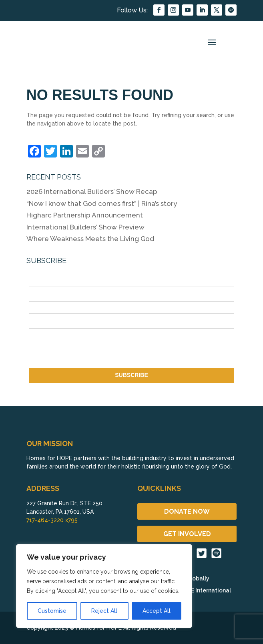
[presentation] (90, 350)
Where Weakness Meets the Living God (90, 239)
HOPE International (205, 591)
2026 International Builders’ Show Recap (92, 191)
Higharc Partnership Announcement (85, 215)
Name (36, 282)
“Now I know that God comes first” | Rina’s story (102, 203)
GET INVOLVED (187, 534)
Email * (38, 309)
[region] (104, 586)
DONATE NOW (187, 511)
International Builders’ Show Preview (85, 227)
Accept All (157, 611)
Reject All (104, 611)
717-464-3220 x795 (52, 520)
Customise (52, 611)
